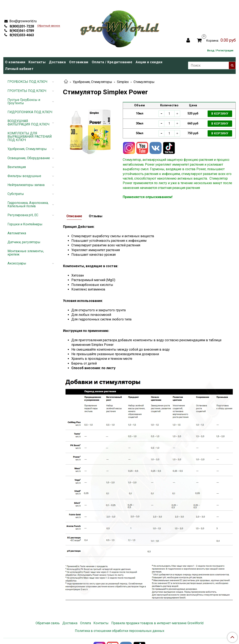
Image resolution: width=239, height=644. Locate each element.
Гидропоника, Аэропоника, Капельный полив (28, 204)
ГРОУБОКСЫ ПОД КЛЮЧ (27, 82)
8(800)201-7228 (21, 26)
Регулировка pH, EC (23, 215)
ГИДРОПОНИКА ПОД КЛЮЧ (30, 112)
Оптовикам (79, 62)
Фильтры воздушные (24, 176)
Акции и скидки (149, 62)
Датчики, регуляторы (24, 242)
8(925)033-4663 (21, 35)
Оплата (85, 623)
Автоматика (17, 233)
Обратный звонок (49, 26)
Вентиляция (17, 167)
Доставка (57, 62)
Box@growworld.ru (23, 21)
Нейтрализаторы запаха (26, 185)
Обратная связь (48, 623)
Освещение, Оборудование (29, 158)
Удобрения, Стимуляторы (92, 82)
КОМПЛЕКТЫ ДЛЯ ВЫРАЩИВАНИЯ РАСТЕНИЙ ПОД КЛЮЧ (30, 137)
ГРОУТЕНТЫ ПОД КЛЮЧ (27, 91)
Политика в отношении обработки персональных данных (120, 631)
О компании (15, 62)
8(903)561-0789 (21, 31)
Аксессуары (17, 263)
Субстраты (16, 194)
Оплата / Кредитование (112, 62)
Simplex (123, 82)
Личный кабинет (19, 69)
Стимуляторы (144, 82)
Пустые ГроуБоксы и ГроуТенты (24, 101)
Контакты (37, 62)
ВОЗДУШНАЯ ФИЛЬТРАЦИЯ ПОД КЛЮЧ (28, 123)
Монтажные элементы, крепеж (26, 253)
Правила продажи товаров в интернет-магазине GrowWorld (157, 623)
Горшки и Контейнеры (25, 224)
